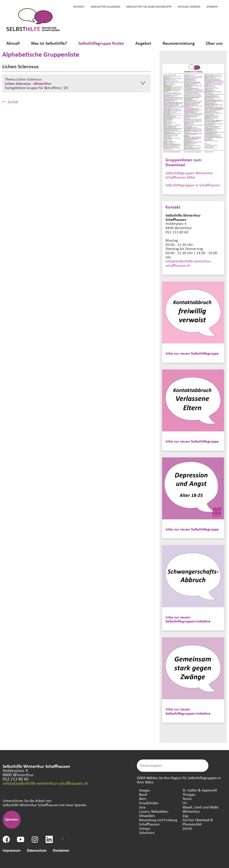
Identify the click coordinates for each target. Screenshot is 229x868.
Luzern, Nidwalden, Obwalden (154, 813)
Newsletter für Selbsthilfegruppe (149, 6)
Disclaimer (61, 850)
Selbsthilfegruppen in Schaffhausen (193, 185)
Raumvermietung (179, 43)
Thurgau (189, 794)
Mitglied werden (189, 6)
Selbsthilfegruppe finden (101, 43)
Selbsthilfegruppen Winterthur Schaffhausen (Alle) (189, 175)
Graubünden (149, 803)
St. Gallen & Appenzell (200, 790)
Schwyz (145, 828)
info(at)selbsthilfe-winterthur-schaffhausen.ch (189, 263)
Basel (143, 794)
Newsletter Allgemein (105, 6)
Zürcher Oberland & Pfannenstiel (198, 822)
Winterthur (191, 811)
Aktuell (13, 43)
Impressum (12, 850)
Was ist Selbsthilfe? (49, 43)
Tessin (187, 799)
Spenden (212, 6)
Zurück (10, 102)
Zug (185, 816)
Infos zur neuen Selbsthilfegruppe (192, 353)
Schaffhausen (149, 824)
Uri (185, 803)
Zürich (187, 828)
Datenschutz (37, 850)
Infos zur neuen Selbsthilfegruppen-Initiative (188, 619)
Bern (143, 799)
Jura (142, 807)
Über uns (214, 43)
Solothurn (147, 833)
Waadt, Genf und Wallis (201, 807)
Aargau (145, 790)
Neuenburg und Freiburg (158, 820)
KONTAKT (79, 6)
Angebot (143, 43)
